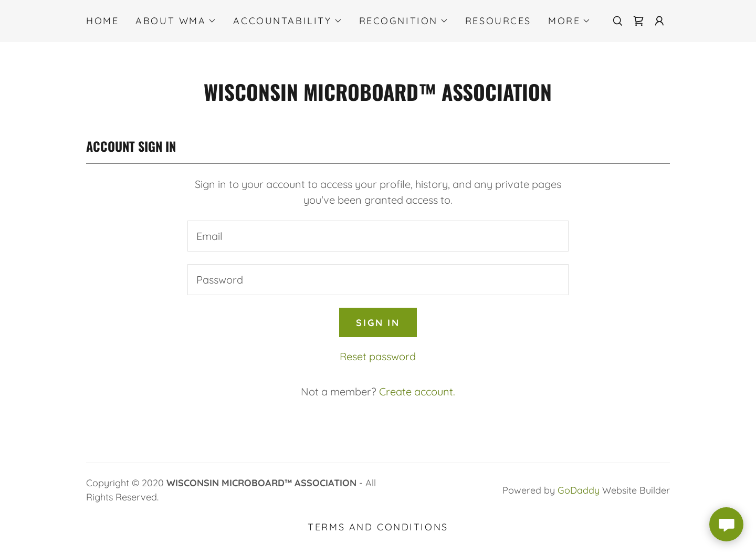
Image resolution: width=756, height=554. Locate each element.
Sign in (378, 323)
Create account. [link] (417, 391)
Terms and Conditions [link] (378, 527)
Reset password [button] (378, 356)
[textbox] (378, 236)
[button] (176, 21)
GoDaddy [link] (579, 490)
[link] (638, 21)
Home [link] (102, 21)
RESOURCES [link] (498, 21)
